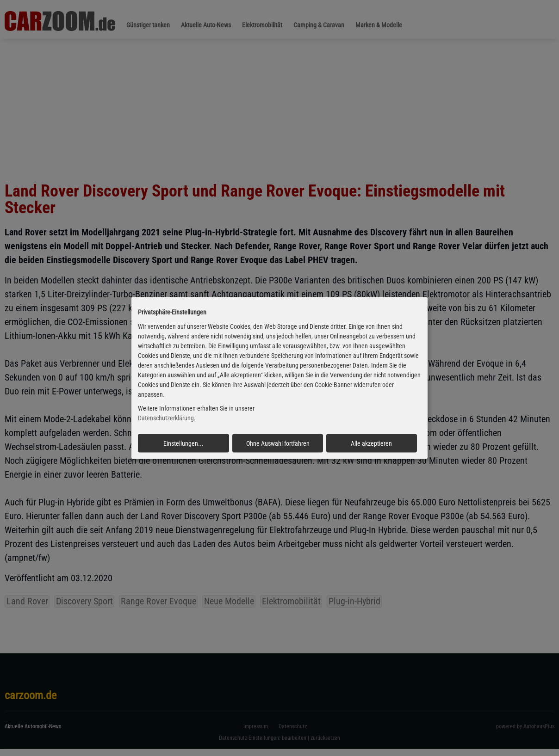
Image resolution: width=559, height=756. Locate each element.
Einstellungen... (183, 443)
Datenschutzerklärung (166, 418)
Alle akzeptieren (371, 443)
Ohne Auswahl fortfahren (278, 443)
